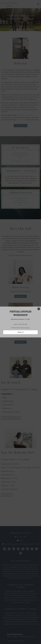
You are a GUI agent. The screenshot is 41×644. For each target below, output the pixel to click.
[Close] (39, 309)
